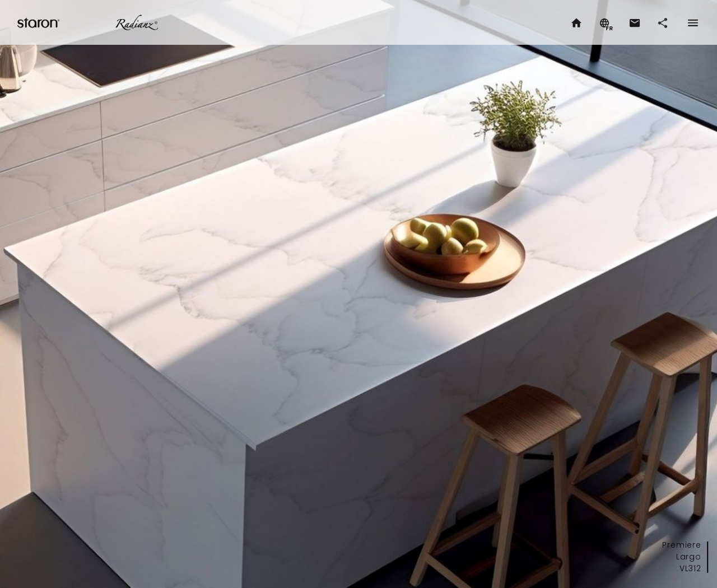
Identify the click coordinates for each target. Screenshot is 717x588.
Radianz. (137, 22)
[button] (634, 22)
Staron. (39, 22)
